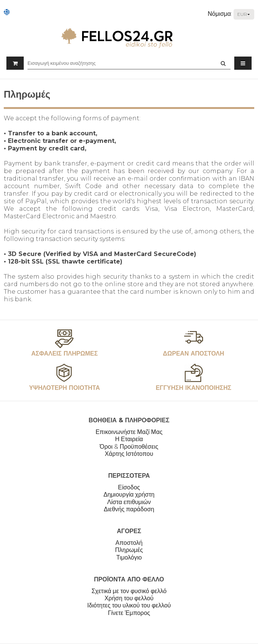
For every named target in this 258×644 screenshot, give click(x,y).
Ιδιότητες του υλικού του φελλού (129, 605)
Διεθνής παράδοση (129, 509)
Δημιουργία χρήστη (129, 494)
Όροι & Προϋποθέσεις (129, 447)
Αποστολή (129, 543)
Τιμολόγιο (129, 557)
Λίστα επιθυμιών (129, 502)
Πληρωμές (129, 550)
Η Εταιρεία (129, 439)
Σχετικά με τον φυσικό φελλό (129, 591)
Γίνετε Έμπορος (129, 613)
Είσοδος (129, 487)
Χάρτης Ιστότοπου (129, 454)
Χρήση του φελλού (129, 598)
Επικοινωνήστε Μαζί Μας (129, 432)
